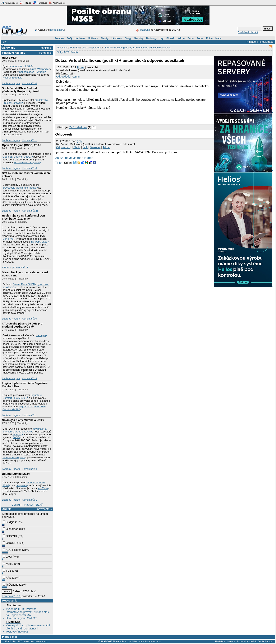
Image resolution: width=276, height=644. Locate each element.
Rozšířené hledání (248, 32)
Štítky (60, 52)
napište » (46, 48)
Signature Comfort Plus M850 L (22, 396)
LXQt (7, 557)
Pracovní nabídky (14, 53)
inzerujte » (45, 53)
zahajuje (41, 335)
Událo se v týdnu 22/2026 (21, 618)
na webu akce (39, 242)
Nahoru (89, 158)
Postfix (74, 52)
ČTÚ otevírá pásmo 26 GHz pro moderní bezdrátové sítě (22, 325)
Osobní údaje (265, 641)
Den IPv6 (8, 239)
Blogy (128, 38)
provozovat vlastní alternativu (19, 188)
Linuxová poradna (92, 48)
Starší (39, 505)
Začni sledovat (78, 127)
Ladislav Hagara (11, 83)
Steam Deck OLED (24, 284)
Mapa (218, 38)
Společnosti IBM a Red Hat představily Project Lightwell (21, 90)
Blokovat (95, 147)
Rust (33, 69)
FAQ (69, 38)
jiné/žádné (11, 585)
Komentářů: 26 (30, 211)
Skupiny (139, 38)
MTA (67, 52)
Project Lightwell (12, 103)
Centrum (17, 505)
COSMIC (10, 536)
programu (21, 485)
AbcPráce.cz (57, 3)
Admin (76, 77)
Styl (5, 42)
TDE (7, 571)
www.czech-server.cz (35, 641)
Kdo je (181, 38)
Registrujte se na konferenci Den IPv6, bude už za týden (23, 217)
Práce (209, 38)
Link (85, 147)
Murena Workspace (14, 457)
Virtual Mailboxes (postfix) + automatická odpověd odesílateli (137, 48)
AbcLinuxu (13, 605)
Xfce (7, 578)
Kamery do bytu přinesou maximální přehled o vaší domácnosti (28, 627)
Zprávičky (9, 48)
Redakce (220, 641)
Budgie (9, 522)
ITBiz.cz (25, 3)
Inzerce (231, 641)
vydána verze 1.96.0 (20, 66)
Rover (80, 67)
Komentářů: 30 (11, 596)
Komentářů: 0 (29, 83)
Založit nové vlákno (68, 158)
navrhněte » (44, 509)
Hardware (80, 38)
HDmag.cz (40, 3)
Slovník (170, 38)
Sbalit (77, 147)
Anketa (7, 509)
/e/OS (16, 437)
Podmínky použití (246, 641)
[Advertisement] (100, 116)
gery (80, 141)
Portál (200, 38)
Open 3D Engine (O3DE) (17, 157)
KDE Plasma (12, 550)
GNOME (9, 543)
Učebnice (117, 38)
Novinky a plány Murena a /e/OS (23, 420)
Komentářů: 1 (29, 140)
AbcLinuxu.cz (9, 3)
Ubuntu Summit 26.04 (16, 474)
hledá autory (57, 30)
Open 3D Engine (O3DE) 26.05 (21, 145)
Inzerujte (145, 30)
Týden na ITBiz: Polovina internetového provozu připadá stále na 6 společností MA (28, 612)
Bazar (191, 38)
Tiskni (59, 163)
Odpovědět (63, 77)
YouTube (43, 488)
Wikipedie (43, 69)
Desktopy (151, 38)
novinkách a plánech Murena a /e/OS (25, 430)
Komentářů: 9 (29, 378)
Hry (161, 38)
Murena (17, 434)
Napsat (29, 505)
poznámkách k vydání (32, 72)
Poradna (59, 38)
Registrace (267, 42)
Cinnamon (11, 529)
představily (41, 100)
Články (105, 38)
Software (93, 38)
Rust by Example (12, 78)
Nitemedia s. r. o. (122, 641)
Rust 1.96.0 (9, 58)
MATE (8, 564)
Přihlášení (252, 42)
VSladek (7, 268)
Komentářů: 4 (29, 469)
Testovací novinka (17, 632)
